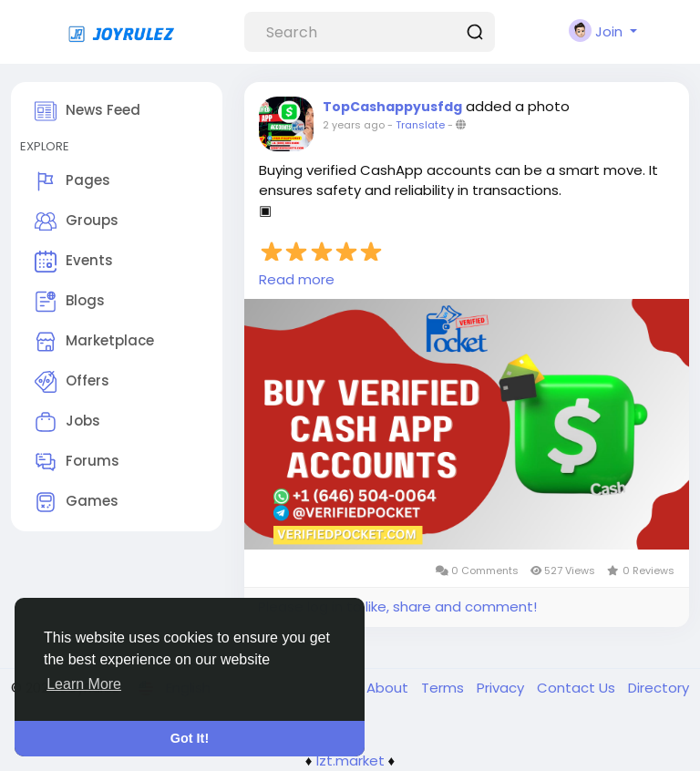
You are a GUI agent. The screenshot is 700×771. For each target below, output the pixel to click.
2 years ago (354, 125)
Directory (659, 688)
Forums (77, 462)
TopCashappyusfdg (392, 107)
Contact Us (578, 688)
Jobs (67, 422)
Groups (77, 221)
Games (77, 502)
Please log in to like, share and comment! (397, 607)
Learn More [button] (84, 684)
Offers (72, 382)
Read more (297, 279)
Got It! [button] (190, 738)
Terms (444, 688)
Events (74, 262)
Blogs (70, 302)
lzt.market (350, 761)
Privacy (502, 688)
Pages (72, 181)
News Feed (87, 111)
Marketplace (94, 342)
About (389, 688)
